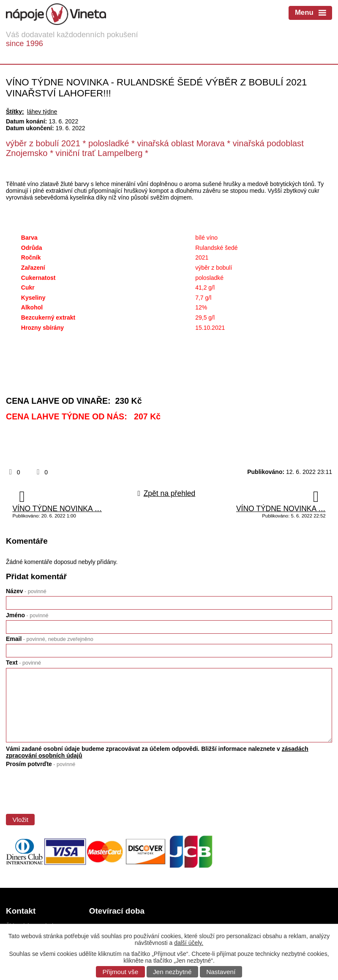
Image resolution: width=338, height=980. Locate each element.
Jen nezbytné (172, 972)
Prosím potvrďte (41, 764)
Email (50, 639)
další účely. (189, 943)
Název (26, 591)
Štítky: (15, 112)
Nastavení (221, 972)
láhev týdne (42, 112)
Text (23, 662)
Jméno (27, 615)
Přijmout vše (121, 972)
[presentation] (69, 788)
